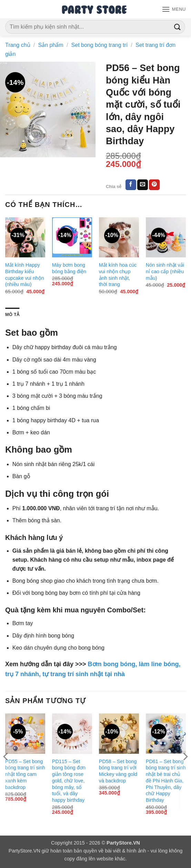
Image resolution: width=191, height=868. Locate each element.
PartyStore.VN (24, 851)
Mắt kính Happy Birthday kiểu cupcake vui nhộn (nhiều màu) (25, 275)
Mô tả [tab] (12, 314)
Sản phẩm (51, 45)
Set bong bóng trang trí (100, 45)
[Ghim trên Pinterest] (154, 185)
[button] (174, 9)
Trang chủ (18, 45)
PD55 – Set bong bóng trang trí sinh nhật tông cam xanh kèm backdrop (25, 774)
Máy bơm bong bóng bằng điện (69, 268)
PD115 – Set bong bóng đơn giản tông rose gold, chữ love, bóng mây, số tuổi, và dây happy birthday (69, 781)
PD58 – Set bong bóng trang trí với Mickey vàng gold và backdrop (118, 771)
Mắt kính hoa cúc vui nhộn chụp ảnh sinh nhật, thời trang (118, 275)
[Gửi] (178, 27)
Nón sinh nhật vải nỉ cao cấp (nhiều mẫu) (165, 271)
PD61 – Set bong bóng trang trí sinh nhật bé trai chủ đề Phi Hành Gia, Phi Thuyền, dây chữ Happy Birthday (166, 781)
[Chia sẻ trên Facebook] (131, 185)
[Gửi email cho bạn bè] (143, 185)
